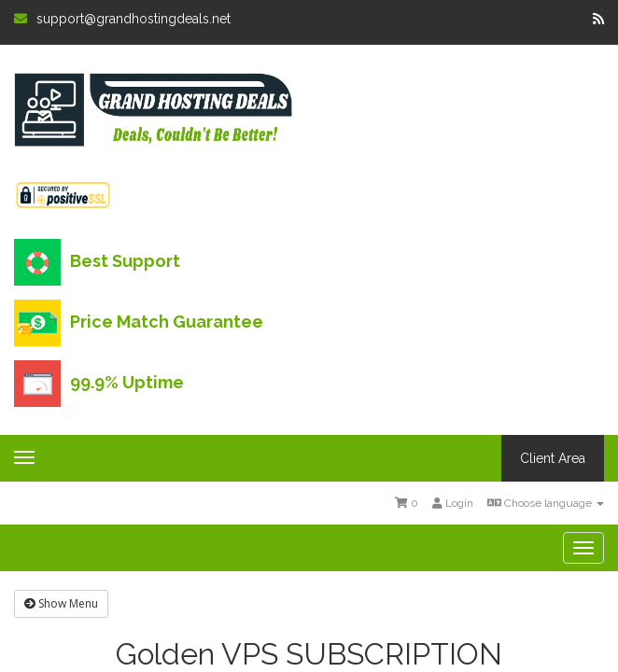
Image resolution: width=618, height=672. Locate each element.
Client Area (553, 458)
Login (453, 503)
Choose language (546, 503)
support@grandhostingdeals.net (122, 19)
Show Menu (61, 603)
